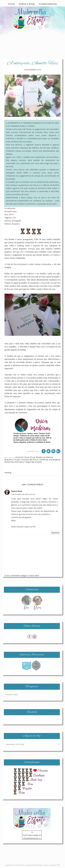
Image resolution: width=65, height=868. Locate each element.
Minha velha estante (18, 865)
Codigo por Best (55, 865)
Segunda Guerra (33, 462)
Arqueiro (16, 224)
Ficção (17, 460)
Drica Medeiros (38, 457)
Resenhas (9, 462)
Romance (20, 462)
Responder (55, 533)
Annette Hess (11, 211)
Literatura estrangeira (49, 460)
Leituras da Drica (29, 460)
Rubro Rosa (17, 491)
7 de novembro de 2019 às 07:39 (23, 494)
